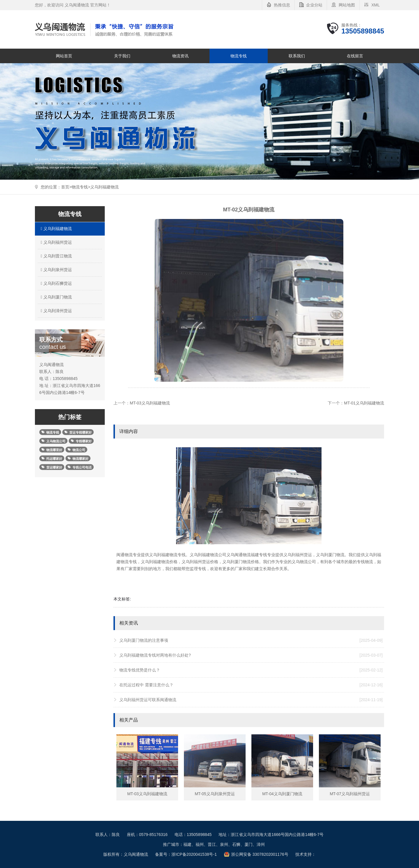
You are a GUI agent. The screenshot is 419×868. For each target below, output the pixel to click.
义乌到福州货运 (56, 242)
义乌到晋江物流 (56, 256)
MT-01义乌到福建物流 (364, 403)
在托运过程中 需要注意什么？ (251, 685)
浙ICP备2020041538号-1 (194, 854)
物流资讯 (180, 56)
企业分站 (314, 5)
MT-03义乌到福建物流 (150, 403)
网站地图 (347, 5)
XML (375, 5)
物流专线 (239, 56)
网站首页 (64, 56)
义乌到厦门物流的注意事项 (251, 640)
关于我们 (122, 56)
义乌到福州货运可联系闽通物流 (251, 700)
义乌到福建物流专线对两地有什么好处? (251, 655)
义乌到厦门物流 (56, 297)
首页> (66, 187)
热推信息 (282, 5)
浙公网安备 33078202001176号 (260, 854)
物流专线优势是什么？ (251, 670)
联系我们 (297, 56)
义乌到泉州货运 (56, 270)
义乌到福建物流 (104, 187)
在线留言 (355, 56)
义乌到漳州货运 (56, 311)
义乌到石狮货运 (56, 283)
